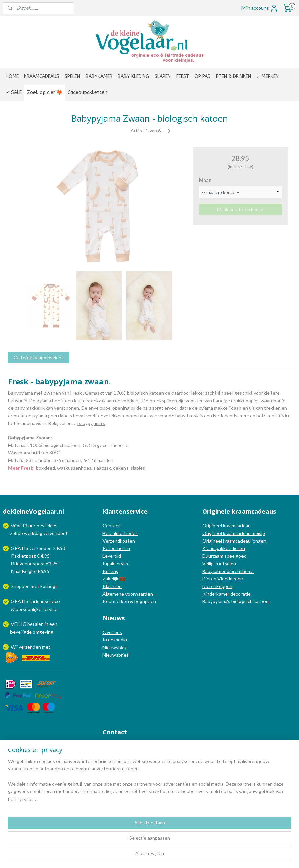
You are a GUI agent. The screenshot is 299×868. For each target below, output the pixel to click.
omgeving (43, 632)
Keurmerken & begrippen (129, 601)
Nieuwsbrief (115, 655)
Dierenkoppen (217, 586)
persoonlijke (28, 609)
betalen (36, 624)
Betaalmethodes (120, 533)
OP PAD (203, 76)
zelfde (17, 533)
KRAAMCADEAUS (42, 76)
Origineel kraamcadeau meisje (234, 533)
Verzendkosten (119, 541)
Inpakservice (116, 563)
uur (32, 525)
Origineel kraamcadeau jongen (234, 541)
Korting (111, 571)
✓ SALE (14, 93)
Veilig (209, 563)
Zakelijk (110, 579)
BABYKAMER (99, 76)
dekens (121, 468)
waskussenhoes (74, 468)
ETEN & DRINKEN (234, 76)
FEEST (183, 76)
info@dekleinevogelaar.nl (137, 746)
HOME (12, 76)
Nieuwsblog (115, 647)
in (47, 624)
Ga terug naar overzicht (38, 357)
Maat (205, 180)
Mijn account (260, 8)
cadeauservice (45, 601)
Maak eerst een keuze (240, 209)
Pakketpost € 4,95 (27, 556)
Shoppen (20, 586)
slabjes (138, 468)
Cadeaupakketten (87, 93)
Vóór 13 (20, 525)
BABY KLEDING (133, 76)
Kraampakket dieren (224, 548)
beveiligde (21, 632)
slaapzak (102, 468)
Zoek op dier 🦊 (45, 93)
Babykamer (214, 571)
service (49, 609)
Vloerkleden (230, 579)
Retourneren (116, 548)
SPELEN (72, 76)
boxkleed (45, 468)
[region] (105, 834)
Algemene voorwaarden (128, 594)
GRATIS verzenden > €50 (38, 548)
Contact (111, 525)
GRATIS (20, 601)
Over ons (112, 632)
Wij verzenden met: (31, 647)
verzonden (54, 533)
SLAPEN (163, 76)
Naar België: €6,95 (30, 571)
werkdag (33, 533)
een (53, 624)
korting (48, 586)
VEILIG (19, 624)
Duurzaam (213, 556)
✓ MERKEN (268, 76)
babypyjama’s (91, 423)
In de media (115, 640)
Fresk (76, 393)
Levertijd (112, 556)
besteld (45, 525)
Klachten (112, 586)
